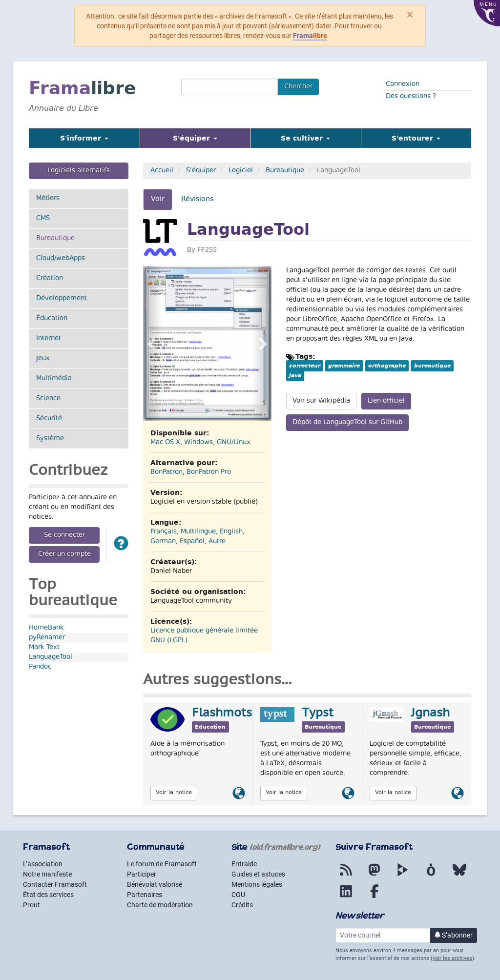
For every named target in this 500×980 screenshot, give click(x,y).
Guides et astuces (258, 874)
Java (295, 375)
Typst (318, 714)
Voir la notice (174, 793)
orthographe (387, 366)
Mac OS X (165, 443)
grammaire (344, 366)
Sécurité (49, 419)
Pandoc (40, 667)
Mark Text (44, 648)
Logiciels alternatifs (79, 171)
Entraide (244, 864)
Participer (142, 874)
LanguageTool (51, 657)
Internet (49, 339)
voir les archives (452, 958)
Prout (31, 905)
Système (50, 439)
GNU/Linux (234, 443)
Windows (198, 443)
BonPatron (167, 472)
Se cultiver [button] (305, 138)
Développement (62, 299)
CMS (43, 219)
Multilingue (198, 532)
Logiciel (241, 171)
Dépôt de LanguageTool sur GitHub (347, 423)
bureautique (432, 366)
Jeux (43, 359)
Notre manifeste (47, 874)
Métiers (48, 199)
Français (164, 532)
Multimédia (54, 379)
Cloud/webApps (61, 259)
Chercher (298, 87)
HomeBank (46, 628)
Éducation (52, 319)
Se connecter (64, 535)
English (231, 532)
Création (50, 279)
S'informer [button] (84, 138)
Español (192, 542)
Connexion (403, 84)
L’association (43, 864)
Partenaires (145, 895)
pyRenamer (47, 638)
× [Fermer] (410, 15)
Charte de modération (160, 905)
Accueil (162, 171)
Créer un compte (64, 554)
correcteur (305, 366)
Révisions (197, 199)
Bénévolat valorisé (155, 884)
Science (48, 399)
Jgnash (430, 714)
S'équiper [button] (207, 138)
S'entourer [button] (416, 138)
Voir (162, 202)
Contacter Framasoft (55, 884)
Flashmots (222, 714)
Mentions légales (257, 884)
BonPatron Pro (209, 472)
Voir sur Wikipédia (321, 401)
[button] (121, 545)
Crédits (242, 905)
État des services (48, 895)
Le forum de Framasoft (162, 864)
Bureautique (67, 238)
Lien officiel (386, 401)
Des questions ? (411, 97)
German (163, 542)
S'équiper (201, 171)
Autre (217, 542)
